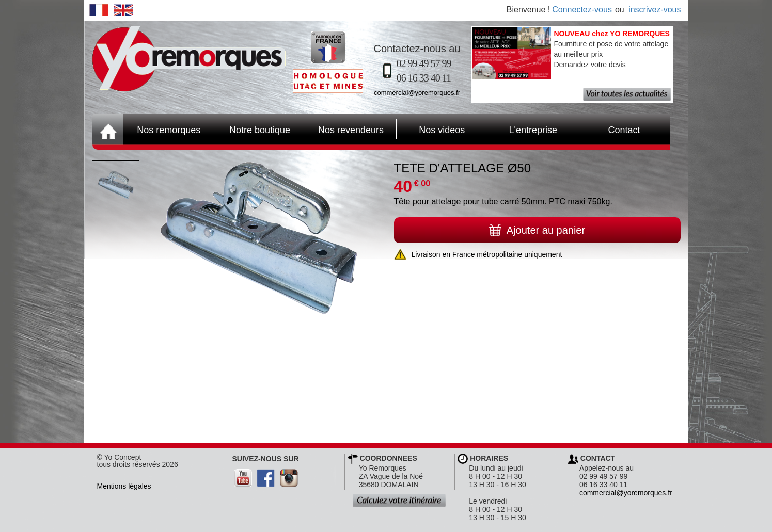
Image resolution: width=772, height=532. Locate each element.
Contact (609, 129)
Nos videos (431, 129)
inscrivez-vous (655, 10)
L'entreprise (522, 129)
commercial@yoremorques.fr (417, 93)
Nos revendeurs (344, 129)
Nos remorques (169, 130)
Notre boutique (252, 129)
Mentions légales (124, 486)
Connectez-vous (582, 10)
